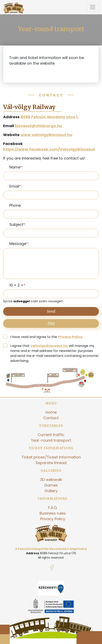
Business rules (53, 513)
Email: (16, 186)
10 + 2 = (16, 285)
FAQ (51, 323)
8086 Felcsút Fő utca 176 (58, 553)
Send (51, 311)
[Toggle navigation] (93, 7)
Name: (16, 167)
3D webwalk (51, 480)
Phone (15, 205)
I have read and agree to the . (47, 337)
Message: (19, 244)
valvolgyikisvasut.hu (49, 346)
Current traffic (51, 435)
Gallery (51, 491)
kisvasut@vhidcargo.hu (39, 126)
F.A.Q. (53, 508)
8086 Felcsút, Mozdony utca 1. (50, 117)
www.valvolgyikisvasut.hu (46, 135)
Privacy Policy (70, 337)
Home (51, 412)
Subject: (18, 224)
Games (51, 485)
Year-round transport (51, 440)
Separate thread (51, 463)
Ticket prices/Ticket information (51, 457)
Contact (51, 418)
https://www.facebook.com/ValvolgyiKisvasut (49, 149)
